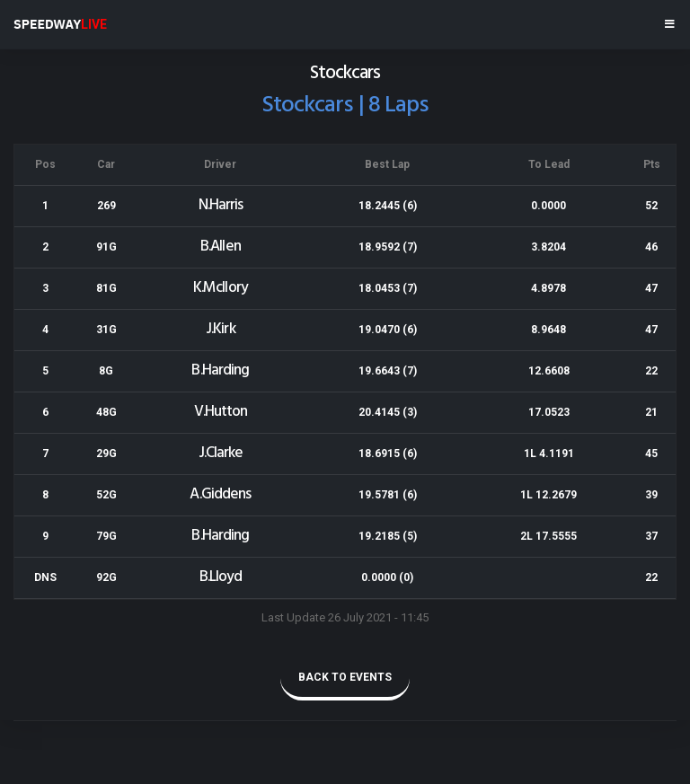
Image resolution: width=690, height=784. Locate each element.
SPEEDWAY (60, 24)
